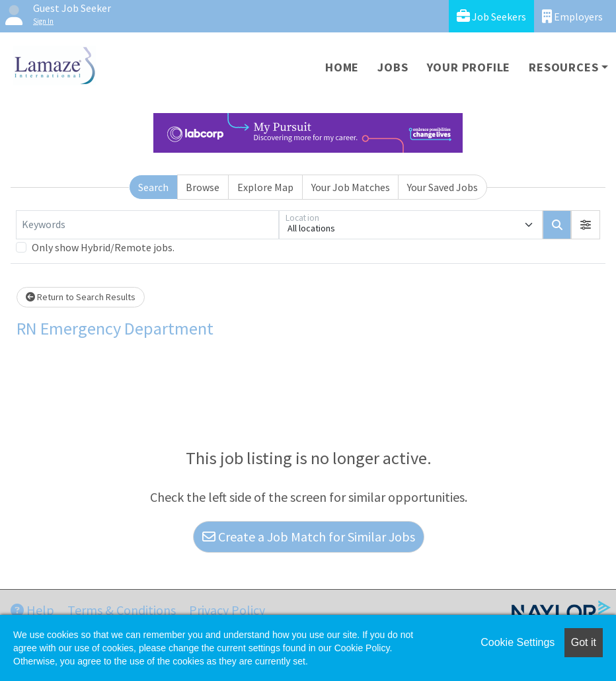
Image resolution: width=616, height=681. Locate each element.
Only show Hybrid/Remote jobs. (103, 247)
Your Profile (469, 67)
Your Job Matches (351, 187)
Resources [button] (563, 67)
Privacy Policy (227, 610)
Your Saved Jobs (443, 187)
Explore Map (265, 187)
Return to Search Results (81, 297)
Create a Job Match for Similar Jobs (309, 537)
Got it (584, 642)
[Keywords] (147, 225)
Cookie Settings (518, 642)
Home (342, 67)
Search (153, 187)
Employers (572, 16)
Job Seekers (491, 16)
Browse (203, 187)
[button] (586, 225)
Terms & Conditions (122, 610)
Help (32, 610)
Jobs (393, 67)
